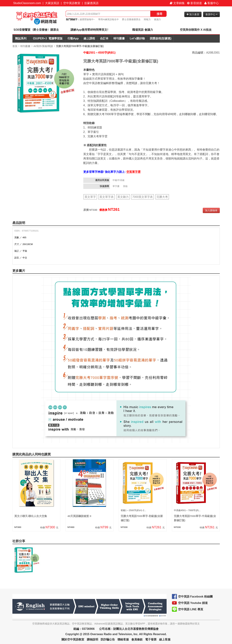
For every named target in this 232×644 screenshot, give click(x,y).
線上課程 (89, 38)
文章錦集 (177, 3)
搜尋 (160, 14)
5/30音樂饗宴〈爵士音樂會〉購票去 (36, 30)
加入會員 (193, 14)
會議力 (157, 19)
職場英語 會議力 (142, 30)
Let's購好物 (137, 38)
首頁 (15, 46)
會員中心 (211, 14)
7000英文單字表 (142, 197)
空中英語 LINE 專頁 (191, 609)
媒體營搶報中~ (87, 19)
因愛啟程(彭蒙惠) (161, 38)
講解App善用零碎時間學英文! (89, 30)
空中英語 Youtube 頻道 (193, 603)
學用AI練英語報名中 (108, 19)
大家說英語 (52, 3)
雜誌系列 (21, 38)
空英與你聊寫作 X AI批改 (196, 30)
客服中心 (212, 3)
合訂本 (104, 38)
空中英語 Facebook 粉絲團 (195, 597)
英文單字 (90, 197)
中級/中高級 (119, 180)
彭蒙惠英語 (91, 3)
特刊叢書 (119, 38)
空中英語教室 (72, 3)
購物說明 (93, 639)
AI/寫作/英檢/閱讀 (43, 46)
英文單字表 (107, 197)
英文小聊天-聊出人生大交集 (31, 516)
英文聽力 (123, 197)
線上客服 (165, 639)
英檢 (126, 186)
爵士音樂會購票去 (131, 19)
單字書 (116, 186)
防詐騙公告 (108, 639)
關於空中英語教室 (73, 639)
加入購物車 (211, 210)
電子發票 (151, 639)
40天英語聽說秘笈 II (79, 516)
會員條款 (137, 639)
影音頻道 (194, 3)
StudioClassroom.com (27, 3)
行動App (73, 38)
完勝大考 (162, 197)
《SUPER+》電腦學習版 (47, 38)
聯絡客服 (123, 639)
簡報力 (147, 19)
